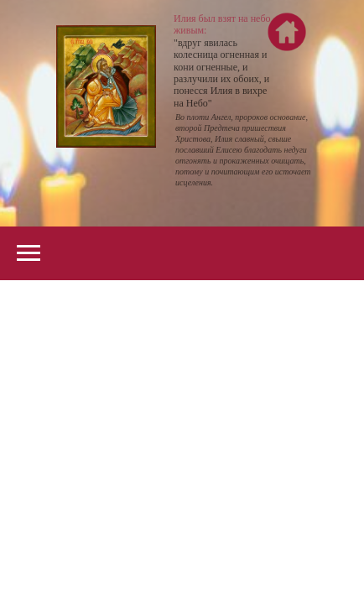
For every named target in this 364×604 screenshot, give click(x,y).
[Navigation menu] (29, 253)
